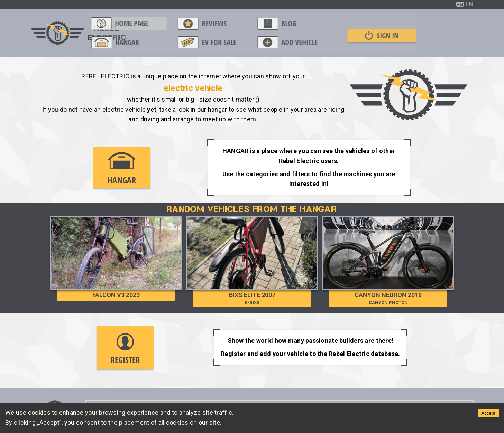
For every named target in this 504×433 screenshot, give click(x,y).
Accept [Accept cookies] (488, 413)
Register (125, 349)
